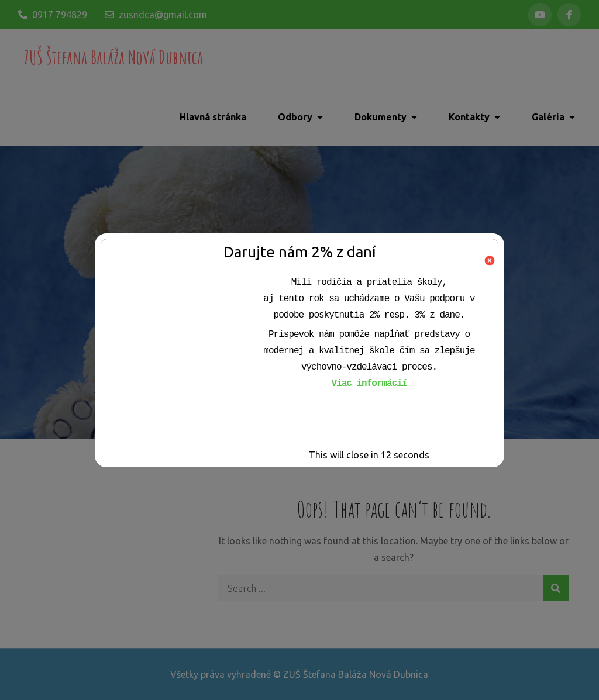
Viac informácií (369, 384)
